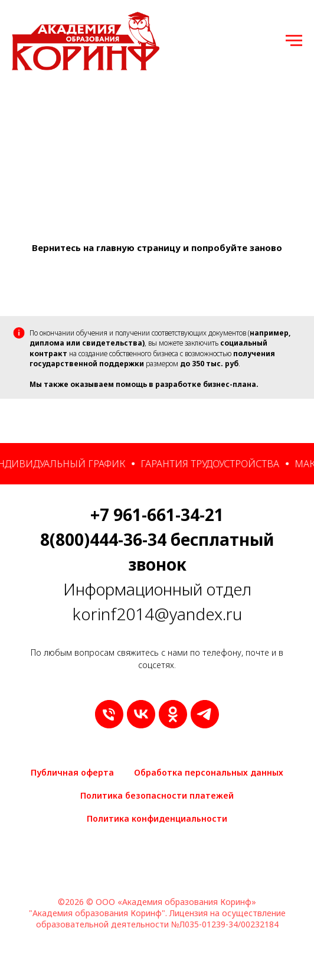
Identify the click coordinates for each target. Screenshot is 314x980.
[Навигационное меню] (294, 41)
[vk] (141, 714)
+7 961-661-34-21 (157, 515)
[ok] (173, 714)
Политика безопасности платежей (157, 795)
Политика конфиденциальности (157, 818)
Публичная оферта (72, 772)
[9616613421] (109, 714)
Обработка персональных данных (209, 772)
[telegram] (205, 714)
